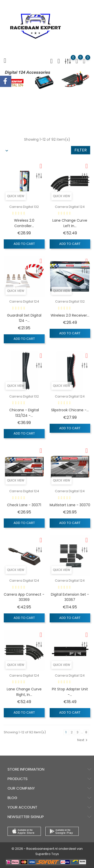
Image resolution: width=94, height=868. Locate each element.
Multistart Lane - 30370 (70, 505)
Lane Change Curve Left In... (70, 223)
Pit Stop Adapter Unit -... (70, 692)
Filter (81, 150)
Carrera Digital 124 (70, 207)
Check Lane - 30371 (24, 505)
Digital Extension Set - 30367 (70, 597)
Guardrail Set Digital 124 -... (24, 318)
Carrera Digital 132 (24, 207)
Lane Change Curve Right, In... (24, 692)
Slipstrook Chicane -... (70, 410)
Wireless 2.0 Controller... (24, 223)
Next (83, 740)
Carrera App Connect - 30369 (24, 597)
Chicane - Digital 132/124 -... (24, 413)
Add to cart (24, 244)
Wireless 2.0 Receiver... (70, 315)
